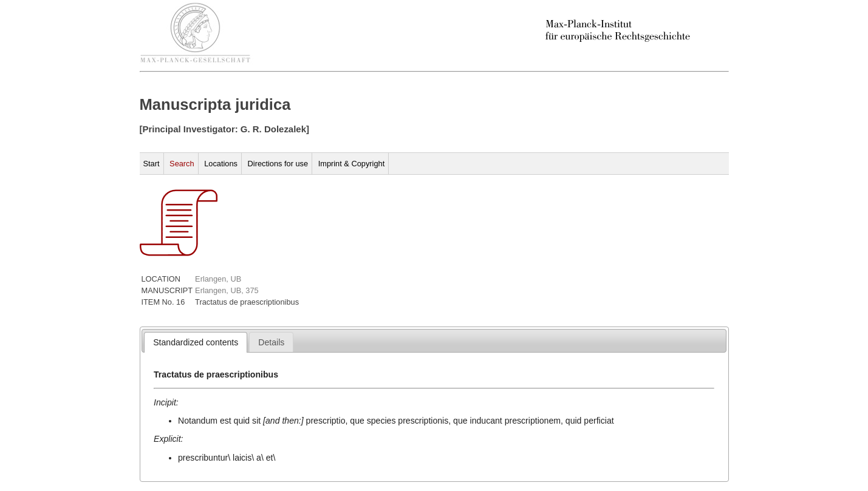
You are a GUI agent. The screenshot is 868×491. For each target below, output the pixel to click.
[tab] (196, 342)
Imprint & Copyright (352, 164)
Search (182, 164)
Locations (221, 164)
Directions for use (278, 164)
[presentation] (196, 342)
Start (152, 164)
